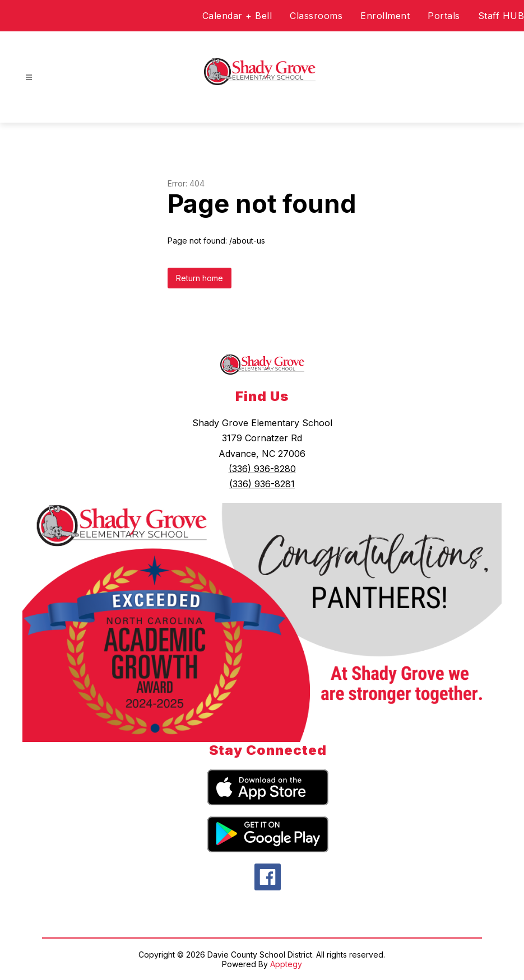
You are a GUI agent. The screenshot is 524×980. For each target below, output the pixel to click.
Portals (444, 16)
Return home (200, 278)
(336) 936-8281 (262, 484)
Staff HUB (501, 16)
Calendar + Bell (237, 16)
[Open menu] (29, 78)
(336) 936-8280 (262, 469)
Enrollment (385, 16)
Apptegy (286, 964)
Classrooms (316, 16)
